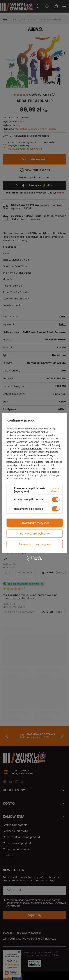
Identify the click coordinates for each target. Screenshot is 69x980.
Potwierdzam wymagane (35, 544)
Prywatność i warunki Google (39, 455)
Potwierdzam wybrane (34, 533)
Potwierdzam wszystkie (35, 523)
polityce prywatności (31, 448)
